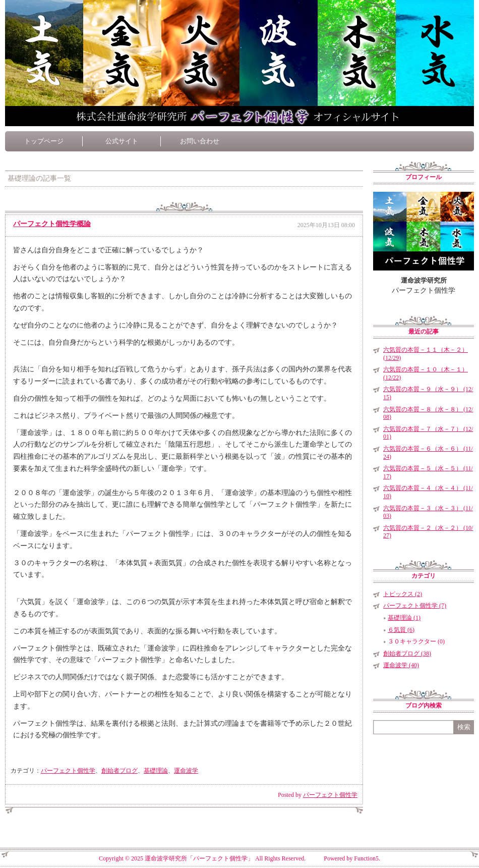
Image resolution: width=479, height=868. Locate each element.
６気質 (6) (401, 630)
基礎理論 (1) (404, 618)
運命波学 (186, 771)
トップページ (44, 141)
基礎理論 (156, 771)
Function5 (366, 858)
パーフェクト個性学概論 (52, 224)
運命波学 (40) (401, 665)
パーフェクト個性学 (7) (415, 606)
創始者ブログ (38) (407, 654)
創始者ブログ (119, 771)
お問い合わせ (200, 141)
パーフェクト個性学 (68, 771)
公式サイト (122, 141)
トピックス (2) (403, 594)
